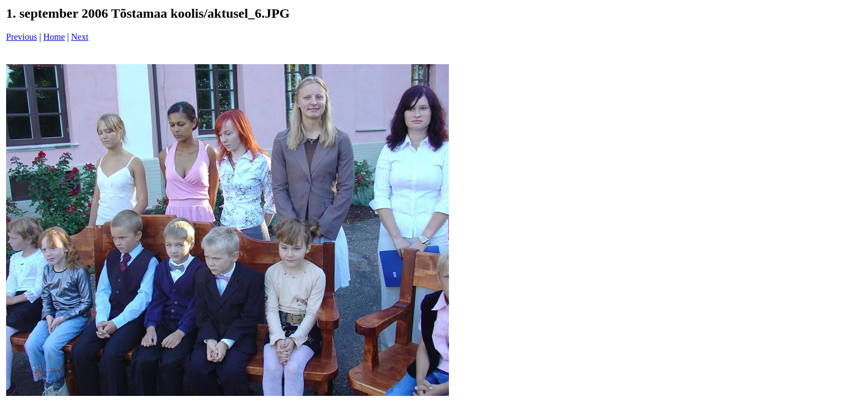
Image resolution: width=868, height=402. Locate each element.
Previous (22, 37)
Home (54, 37)
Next (80, 37)
